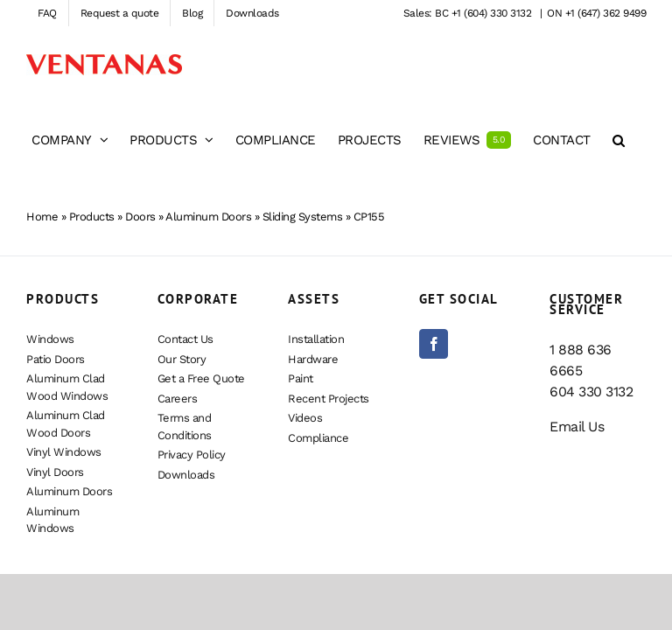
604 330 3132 (591, 392)
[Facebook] (434, 344)
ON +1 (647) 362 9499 (596, 13)
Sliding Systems (303, 217)
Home (42, 217)
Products (92, 217)
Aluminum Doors (208, 217)
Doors (140, 217)
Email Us (577, 427)
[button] (619, 140)
